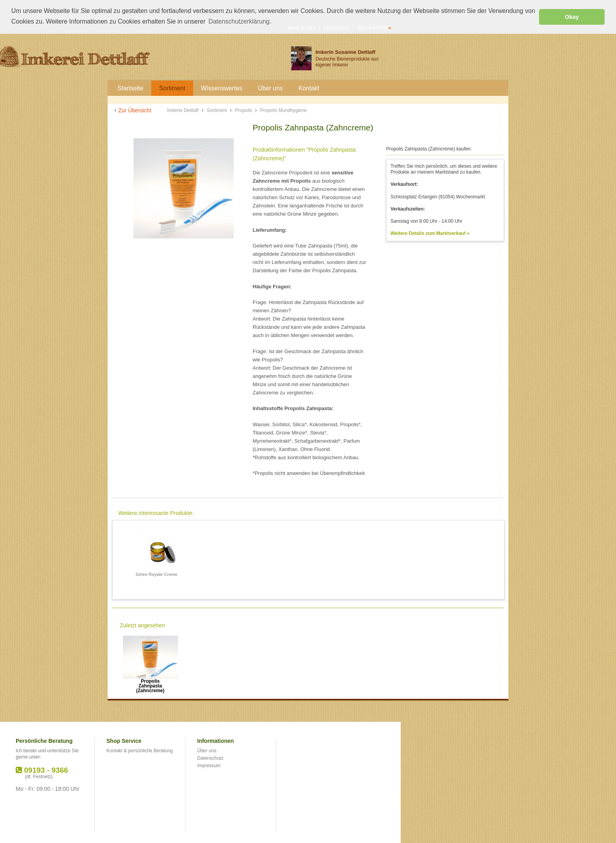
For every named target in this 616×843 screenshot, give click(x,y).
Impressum (209, 765)
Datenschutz (210, 758)
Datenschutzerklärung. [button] (240, 21)
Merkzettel (336, 27)
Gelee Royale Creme (156, 574)
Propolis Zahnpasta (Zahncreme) (150, 683)
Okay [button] (572, 17)
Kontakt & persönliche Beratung (140, 750)
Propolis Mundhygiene (283, 110)
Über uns (207, 750)
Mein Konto (302, 27)
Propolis (244, 110)
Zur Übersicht (135, 110)
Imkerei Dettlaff (183, 110)
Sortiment (217, 110)
